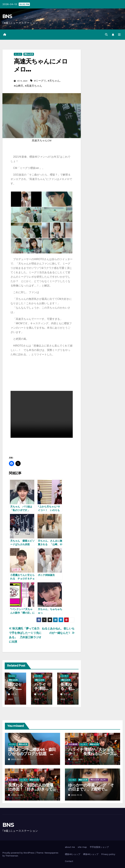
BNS (7, 16)
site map (82, 847)
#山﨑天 (19, 86)
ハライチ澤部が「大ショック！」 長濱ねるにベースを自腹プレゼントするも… (91, 754)
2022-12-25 (77, 759)
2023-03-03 (17, 759)
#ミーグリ (40, 81)
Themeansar (12, 856)
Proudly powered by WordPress (19, 853)
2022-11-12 (77, 795)
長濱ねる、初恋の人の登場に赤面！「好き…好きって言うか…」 (32, 789)
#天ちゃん (54, 81)
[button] (106, 35)
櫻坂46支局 (29, 54)
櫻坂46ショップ (73, 854)
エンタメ (18, 54)
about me (70, 847)
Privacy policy (108, 854)
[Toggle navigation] (119, 35)
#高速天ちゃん (33, 86)
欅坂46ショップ (91, 854)
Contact (69, 861)
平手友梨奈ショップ (99, 847)
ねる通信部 (73, 744)
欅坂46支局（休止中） (99, 780)
